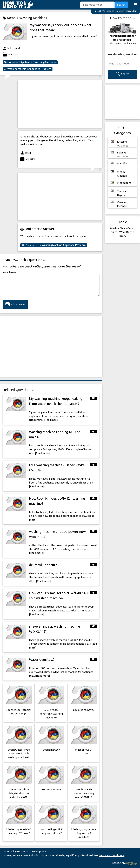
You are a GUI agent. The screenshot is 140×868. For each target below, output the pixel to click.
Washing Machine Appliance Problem (28, 69)
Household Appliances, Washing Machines (30, 62)
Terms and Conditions (112, 855)
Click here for (54, 245)
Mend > (11, 18)
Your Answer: (10, 272)
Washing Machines (33, 18)
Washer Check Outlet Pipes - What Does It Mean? (122, 232)
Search (121, 5)
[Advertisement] (60, 104)
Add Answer (15, 304)
